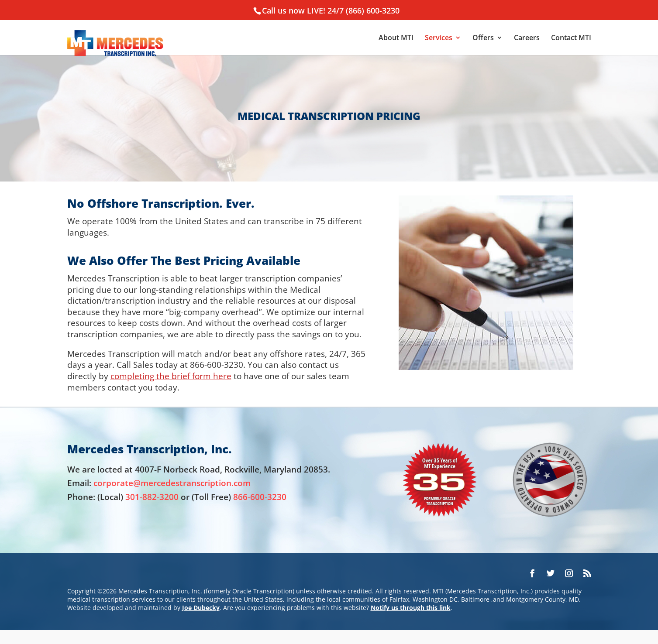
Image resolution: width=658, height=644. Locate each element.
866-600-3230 (260, 497)
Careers (527, 38)
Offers (483, 38)
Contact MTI (571, 38)
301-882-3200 (152, 497)
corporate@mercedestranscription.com (172, 483)
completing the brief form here (171, 376)
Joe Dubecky (201, 608)
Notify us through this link (411, 608)
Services (439, 38)
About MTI (396, 38)
